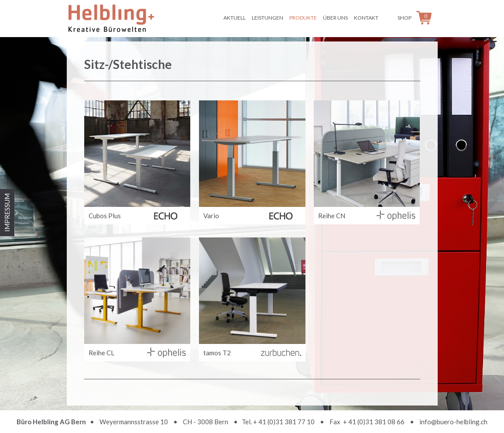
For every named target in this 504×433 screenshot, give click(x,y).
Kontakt (366, 18)
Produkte (303, 18)
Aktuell (235, 18)
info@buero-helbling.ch (453, 422)
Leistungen (267, 18)
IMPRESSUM (7, 213)
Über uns (335, 18)
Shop (405, 18)
